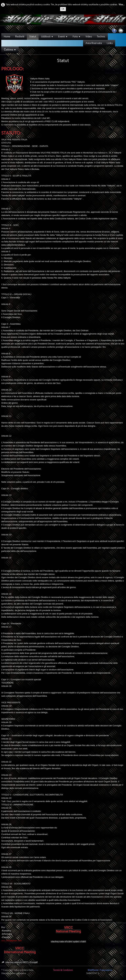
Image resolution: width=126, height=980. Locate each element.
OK (63, 9)
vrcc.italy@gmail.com (11, 941)
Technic (101, 37)
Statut (33, 37)
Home (7, 37)
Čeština (10, 50)
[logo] (3, 20)
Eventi (63, 37)
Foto (76, 37)
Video (89, 37)
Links (110, 43)
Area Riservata (94, 43)
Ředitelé (20, 37)
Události (47, 37)
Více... (122, 5)
